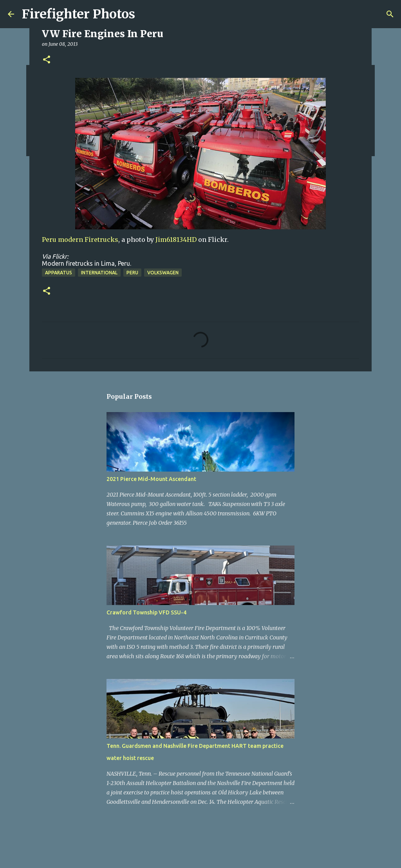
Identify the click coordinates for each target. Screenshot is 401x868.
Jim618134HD (176, 240)
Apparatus (59, 273)
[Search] (390, 14)
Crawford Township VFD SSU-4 (146, 612)
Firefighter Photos (79, 14)
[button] (47, 60)
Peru (132, 273)
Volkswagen (163, 273)
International (99, 273)
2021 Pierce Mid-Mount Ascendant (151, 479)
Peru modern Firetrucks (80, 240)
